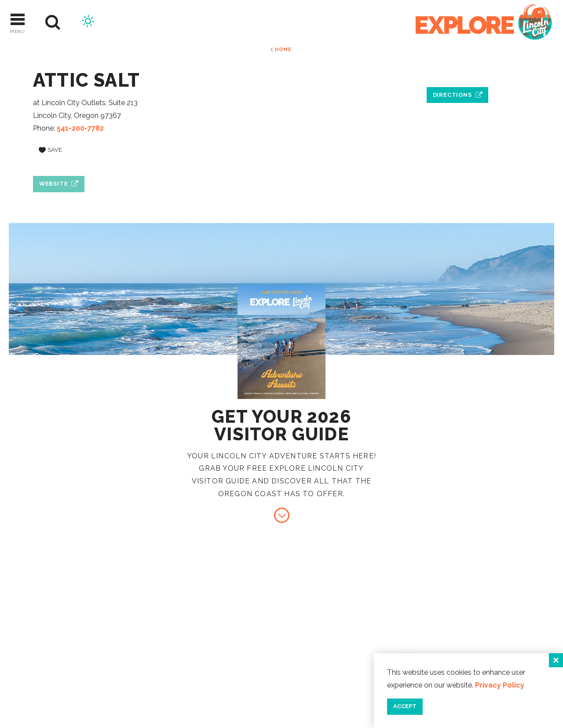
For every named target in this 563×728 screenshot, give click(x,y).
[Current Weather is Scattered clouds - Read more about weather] (88, 22)
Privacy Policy (500, 685)
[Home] (484, 23)
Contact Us (474, 622)
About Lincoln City (492, 608)
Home (283, 49)
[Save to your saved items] (50, 150)
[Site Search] (53, 23)
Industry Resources (494, 637)
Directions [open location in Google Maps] (452, 95)
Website (54, 184)
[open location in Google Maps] (457, 75)
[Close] (556, 660)
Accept (405, 706)
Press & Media (478, 651)
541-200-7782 (80, 128)
